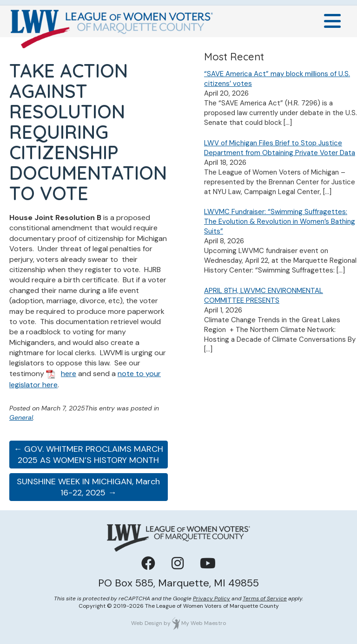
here (69, 374)
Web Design (147, 623)
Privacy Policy (212, 598)
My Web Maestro (204, 623)
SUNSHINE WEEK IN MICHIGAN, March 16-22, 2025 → (88, 487)
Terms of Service (265, 598)
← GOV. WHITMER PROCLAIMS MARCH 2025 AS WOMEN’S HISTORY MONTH (88, 455)
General (21, 417)
